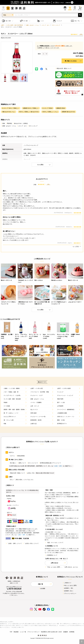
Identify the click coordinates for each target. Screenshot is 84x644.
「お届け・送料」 (58, 466)
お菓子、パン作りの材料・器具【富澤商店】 (12, 25)
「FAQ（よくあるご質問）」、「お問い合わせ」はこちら (61, 567)
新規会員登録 (20, 456)
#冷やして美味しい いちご (50, 112)
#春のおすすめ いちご (9, 112)
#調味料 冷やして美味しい (31, 108)
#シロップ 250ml (47, 108)
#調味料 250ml (61, 108)
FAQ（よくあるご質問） (70, 585)
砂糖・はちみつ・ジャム (32, 25)
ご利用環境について (51, 555)
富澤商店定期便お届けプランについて (50, 463)
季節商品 (9, 123)
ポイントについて (32, 463)
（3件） (81, 34)
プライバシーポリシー (69, 594)
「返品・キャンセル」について (54, 543)
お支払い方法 (30, 473)
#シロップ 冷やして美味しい (11, 108)
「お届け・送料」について (14, 543)
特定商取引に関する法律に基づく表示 (51, 632)
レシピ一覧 (23, 632)
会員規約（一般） (68, 588)
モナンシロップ (56, 25)
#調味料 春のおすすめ (68, 112)
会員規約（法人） (68, 591)
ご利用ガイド (67, 583)
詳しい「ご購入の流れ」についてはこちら (21, 480)
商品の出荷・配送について (63, 68)
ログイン (12, 456)
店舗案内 (66, 632)
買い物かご (13, 463)
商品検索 (16, 632)
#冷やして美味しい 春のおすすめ (29, 112)
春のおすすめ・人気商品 (20, 123)
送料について (21, 463)
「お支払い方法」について (31, 543)
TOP (11, 632)
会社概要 (42, 589)
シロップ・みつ (45, 25)
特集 (3, 123)
